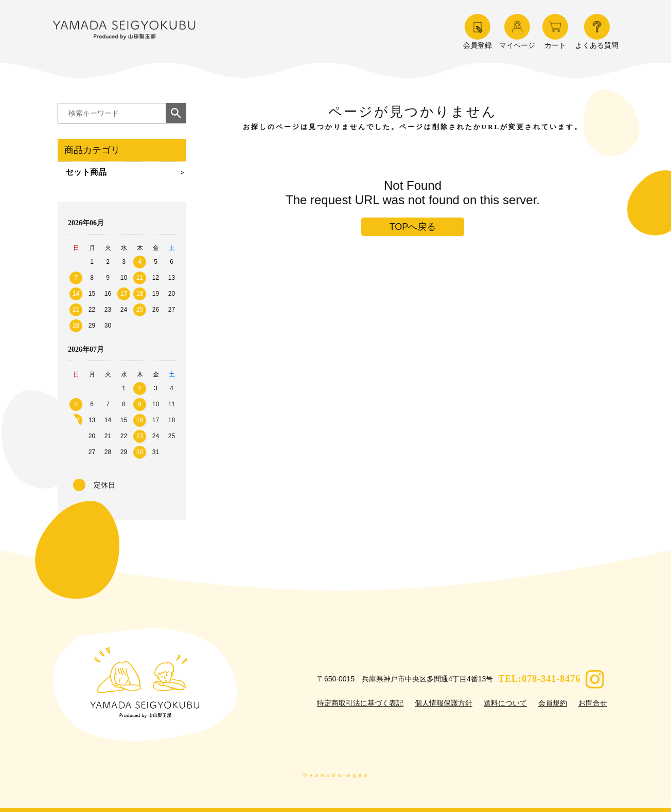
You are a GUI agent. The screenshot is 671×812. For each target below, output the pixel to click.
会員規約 (553, 703)
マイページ (517, 32)
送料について (505, 703)
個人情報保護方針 (444, 703)
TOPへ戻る (413, 227)
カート (555, 32)
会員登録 (478, 32)
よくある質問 (597, 32)
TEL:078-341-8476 (539, 679)
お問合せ (593, 703)
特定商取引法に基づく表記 (360, 703)
